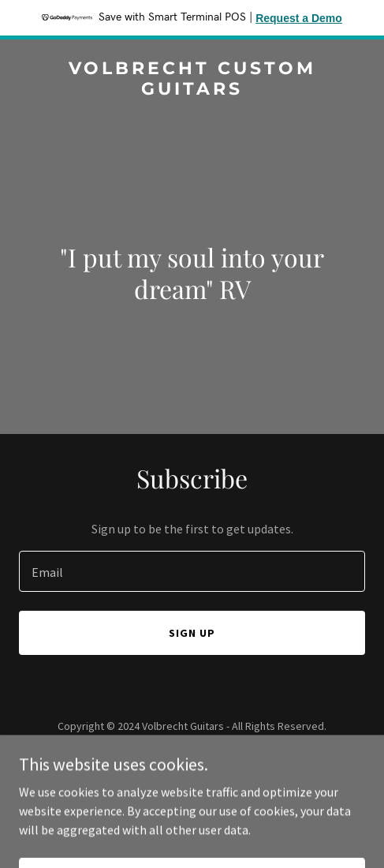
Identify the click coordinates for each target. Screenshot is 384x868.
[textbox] (192, 571)
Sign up (192, 633)
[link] (192, 90)
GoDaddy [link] (222, 761)
